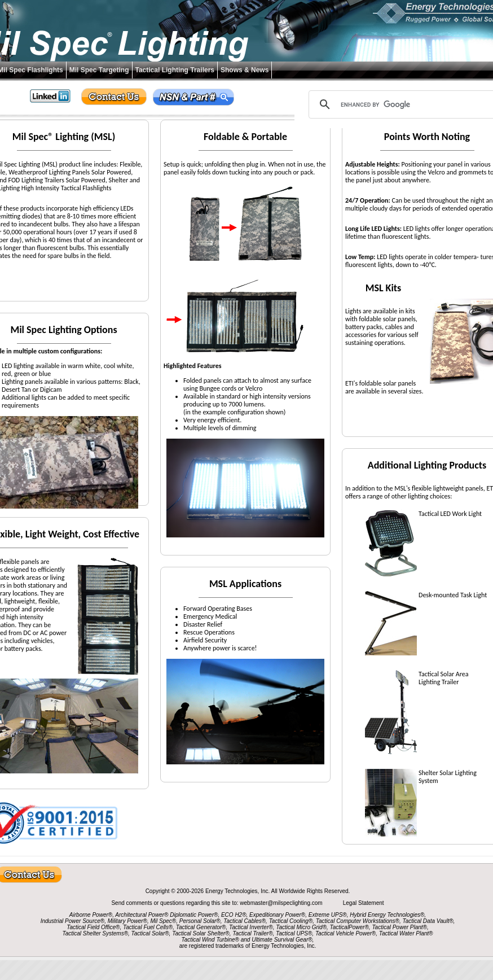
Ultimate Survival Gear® (282, 940)
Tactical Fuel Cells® (148, 927)
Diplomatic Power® (194, 915)
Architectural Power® (142, 915)
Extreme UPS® (328, 915)
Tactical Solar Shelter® (201, 933)
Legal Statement (364, 903)
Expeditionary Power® (277, 915)
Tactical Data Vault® (428, 921)
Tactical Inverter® (251, 927)
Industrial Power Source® (73, 921)
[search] (406, 104)
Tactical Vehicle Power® (345, 933)
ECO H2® (234, 915)
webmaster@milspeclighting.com (282, 903)
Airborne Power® (91, 915)
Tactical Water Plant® (406, 933)
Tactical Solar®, (151, 933)
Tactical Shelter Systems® (95, 933)
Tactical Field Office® (93, 927)
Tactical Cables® (245, 921)
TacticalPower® (349, 927)
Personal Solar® (200, 921)
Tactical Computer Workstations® (358, 921)
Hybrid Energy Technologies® (387, 915)
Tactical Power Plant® (399, 927)
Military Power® (127, 921)
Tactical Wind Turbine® (210, 940)
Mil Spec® (163, 921)
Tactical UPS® (294, 933)
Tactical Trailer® (252, 933)
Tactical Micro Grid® (301, 927)
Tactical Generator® (201, 927)
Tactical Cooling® (291, 921)
